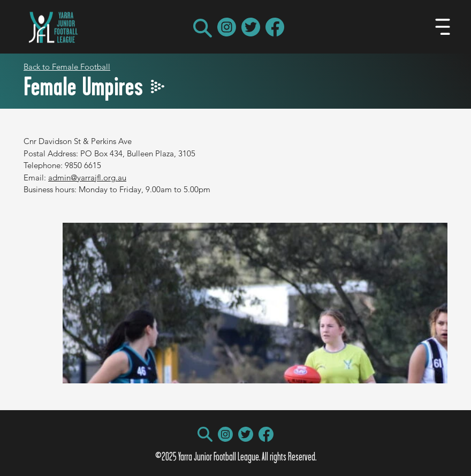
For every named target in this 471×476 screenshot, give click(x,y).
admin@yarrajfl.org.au (87, 177)
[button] (203, 28)
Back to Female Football (67, 67)
